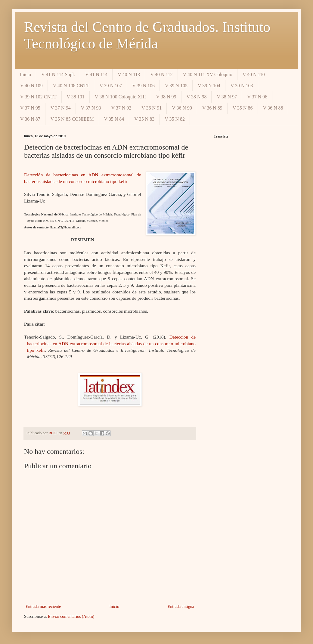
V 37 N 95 (30, 108)
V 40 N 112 (161, 74)
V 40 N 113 (129, 74)
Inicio (25, 74)
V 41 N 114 (96, 74)
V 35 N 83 (144, 119)
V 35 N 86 (243, 108)
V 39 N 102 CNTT (38, 97)
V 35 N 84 (114, 119)
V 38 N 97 (227, 97)
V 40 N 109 (31, 86)
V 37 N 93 (91, 108)
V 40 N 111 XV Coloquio (208, 74)
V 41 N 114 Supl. (58, 74)
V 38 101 (76, 97)
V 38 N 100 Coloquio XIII (120, 97)
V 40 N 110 (254, 74)
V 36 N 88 (273, 108)
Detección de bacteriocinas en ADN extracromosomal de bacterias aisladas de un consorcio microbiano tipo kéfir (111, 343)
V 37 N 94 (61, 108)
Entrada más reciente (43, 607)
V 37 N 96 (257, 97)
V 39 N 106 (143, 86)
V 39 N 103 (242, 86)
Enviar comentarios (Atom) (71, 616)
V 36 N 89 (212, 108)
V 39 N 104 (209, 86)
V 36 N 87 (30, 119)
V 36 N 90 (182, 108)
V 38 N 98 (197, 97)
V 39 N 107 (111, 86)
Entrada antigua (181, 607)
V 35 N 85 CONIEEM (72, 119)
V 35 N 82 (175, 119)
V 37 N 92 (121, 108)
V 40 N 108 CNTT (71, 86)
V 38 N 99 (166, 97)
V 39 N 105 (176, 86)
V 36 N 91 (152, 108)
